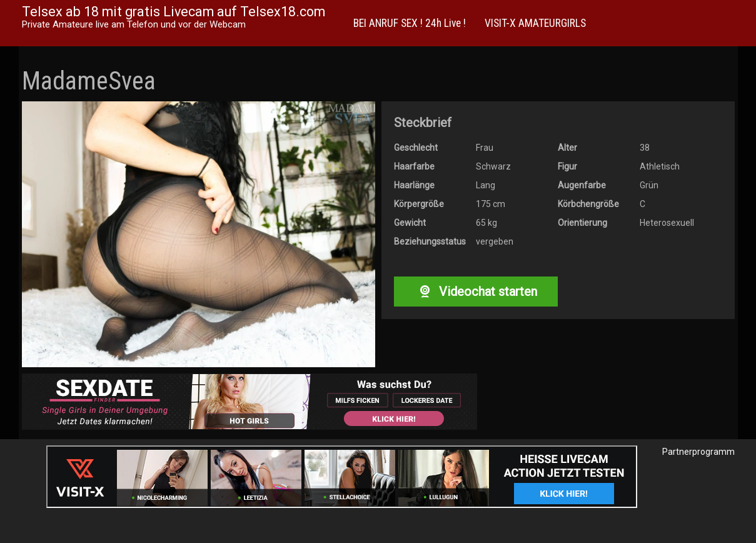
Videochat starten (476, 292)
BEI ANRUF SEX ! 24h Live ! (410, 23)
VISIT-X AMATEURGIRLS (535, 23)
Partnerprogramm (698, 452)
